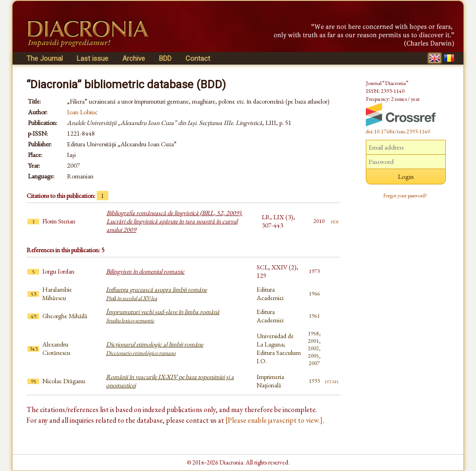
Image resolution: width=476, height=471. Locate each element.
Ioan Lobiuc (82, 112)
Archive (134, 59)
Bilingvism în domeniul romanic (145, 271)
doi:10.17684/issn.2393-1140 (398, 131)
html (332, 381)
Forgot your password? (405, 196)
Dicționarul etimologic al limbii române (155, 348)
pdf (335, 221)
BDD (165, 59)
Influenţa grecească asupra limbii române (156, 294)
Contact (198, 59)
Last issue (93, 59)
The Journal (45, 59)
